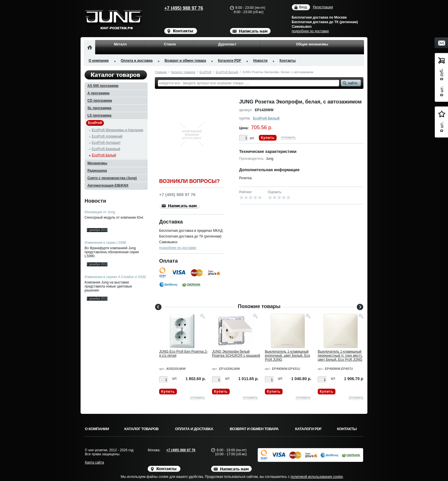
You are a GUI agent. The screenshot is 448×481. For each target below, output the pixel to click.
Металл (120, 44)
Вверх (385, 463)
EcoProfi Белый (227, 72)
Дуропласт (227, 44)
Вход (303, 7)
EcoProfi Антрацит (106, 143)
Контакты (288, 61)
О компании (99, 61)
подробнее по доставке (310, 31)
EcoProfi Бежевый (106, 149)
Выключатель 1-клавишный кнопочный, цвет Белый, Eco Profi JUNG (287, 356)
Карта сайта (94, 462)
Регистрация (323, 7)
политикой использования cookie (317, 477)
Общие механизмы (312, 44)
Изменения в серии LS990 (105, 243)
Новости (260, 61)
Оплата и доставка (137, 61)
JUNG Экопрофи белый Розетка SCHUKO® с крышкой (236, 354)
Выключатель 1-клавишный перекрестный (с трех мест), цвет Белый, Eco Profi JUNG (340, 356)
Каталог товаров (183, 72)
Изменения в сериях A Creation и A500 (115, 277)
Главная (161, 72)
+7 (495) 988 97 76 (178, 8)
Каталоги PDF (230, 61)
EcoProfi (205, 72)
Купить (268, 138)
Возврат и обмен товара (185, 61)
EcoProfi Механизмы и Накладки (117, 130)
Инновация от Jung (100, 212)
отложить (288, 137)
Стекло (170, 44)
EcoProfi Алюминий (107, 136)
